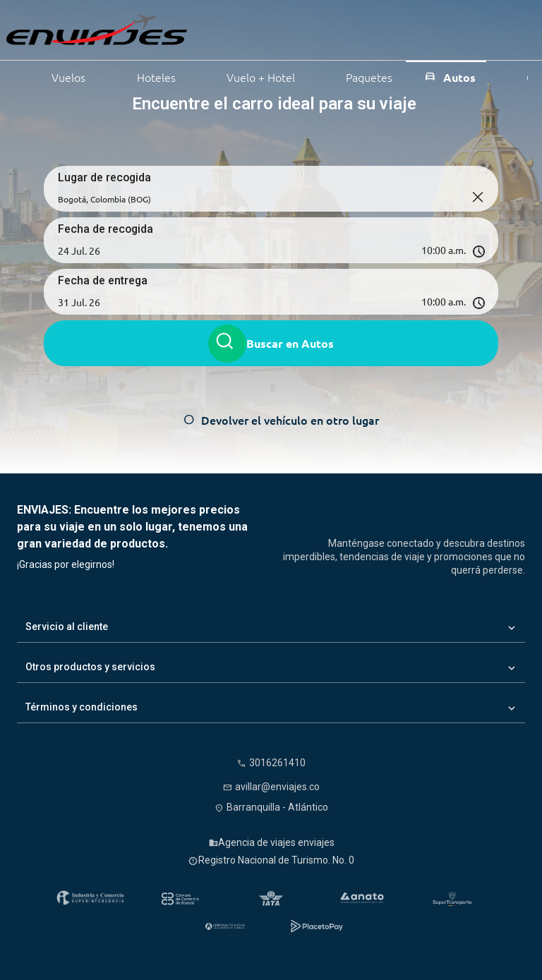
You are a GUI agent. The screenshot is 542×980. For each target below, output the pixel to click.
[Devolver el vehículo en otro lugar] (271, 420)
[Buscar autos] (227, 344)
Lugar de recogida (106, 177)
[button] (271, 250)
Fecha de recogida (106, 229)
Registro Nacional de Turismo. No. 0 (276, 860)
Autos (450, 76)
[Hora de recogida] (378, 250)
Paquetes (359, 76)
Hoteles (146, 76)
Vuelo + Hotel (251, 76)
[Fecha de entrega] (158, 302)
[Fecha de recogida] (158, 250)
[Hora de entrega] (378, 302)
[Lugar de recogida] (271, 199)
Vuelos (59, 76)
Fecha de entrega (103, 280)
